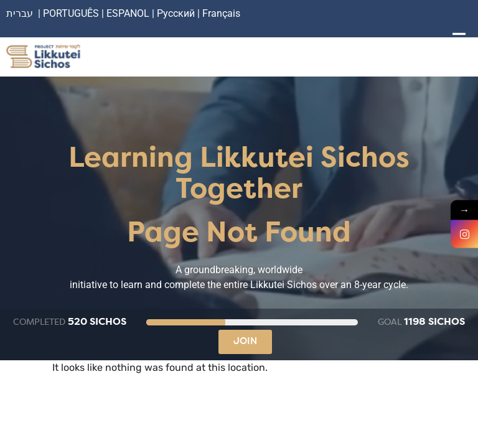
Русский (177, 13)
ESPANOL (128, 13)
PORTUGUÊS (71, 13)
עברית (20, 13)
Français (221, 13)
